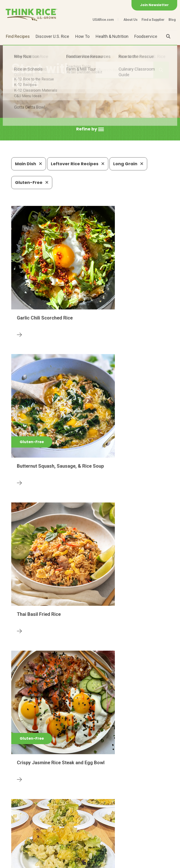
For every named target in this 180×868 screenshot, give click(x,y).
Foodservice (146, 36)
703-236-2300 (57, 828)
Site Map (71, 862)
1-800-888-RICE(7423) (101, 828)
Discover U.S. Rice (52, 36)
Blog (172, 20)
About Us (131, 20)
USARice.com (103, 20)
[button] (90, 129)
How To (82, 36)
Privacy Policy (47, 862)
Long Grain (128, 164)
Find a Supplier (153, 20)
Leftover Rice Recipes (78, 164)
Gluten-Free (32, 182)
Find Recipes (18, 36)
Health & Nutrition (112, 36)
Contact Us (20, 862)
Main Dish (29, 164)
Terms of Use (95, 862)
